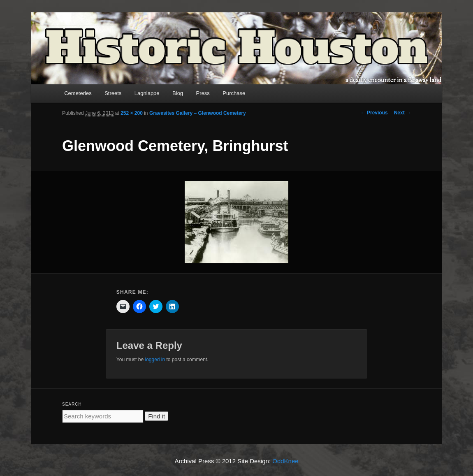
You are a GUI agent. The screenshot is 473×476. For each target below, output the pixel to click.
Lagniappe (147, 93)
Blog (178, 93)
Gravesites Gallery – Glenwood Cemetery (198, 113)
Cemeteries (78, 93)
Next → (402, 113)
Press (203, 93)
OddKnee (285, 461)
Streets (113, 93)
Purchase (234, 93)
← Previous (374, 113)
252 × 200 (132, 113)
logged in (155, 360)
